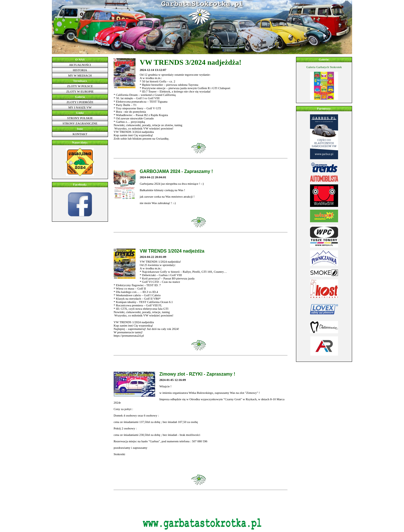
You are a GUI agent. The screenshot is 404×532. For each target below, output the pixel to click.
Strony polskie (80, 118)
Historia (80, 70)
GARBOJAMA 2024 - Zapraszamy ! (176, 171)
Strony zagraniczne (80, 123)
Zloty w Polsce (80, 86)
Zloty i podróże (80, 102)
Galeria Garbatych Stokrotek (324, 67)
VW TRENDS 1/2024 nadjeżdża (172, 251)
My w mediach (80, 75)
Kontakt (80, 134)
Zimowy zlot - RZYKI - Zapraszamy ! (197, 374)
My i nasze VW (80, 107)
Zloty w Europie (80, 91)
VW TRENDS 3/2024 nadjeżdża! (190, 62)
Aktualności (80, 65)
